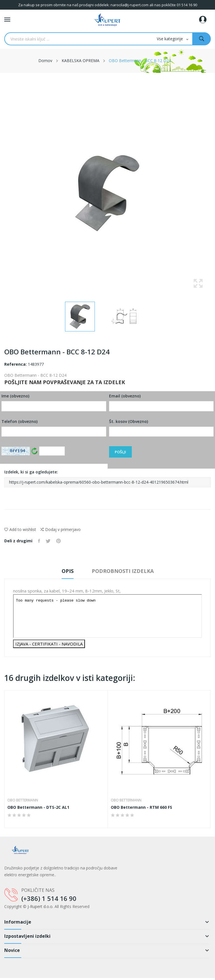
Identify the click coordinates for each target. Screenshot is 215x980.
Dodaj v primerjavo (60, 530)
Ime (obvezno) (54, 402)
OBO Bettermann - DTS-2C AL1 (38, 807)
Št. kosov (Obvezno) (161, 428)
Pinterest (59, 541)
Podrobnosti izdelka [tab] (123, 571)
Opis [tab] (68, 571)
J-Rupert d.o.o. (40, 906)
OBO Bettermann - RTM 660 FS (141, 807)
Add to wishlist (20, 529)
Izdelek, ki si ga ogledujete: (107, 478)
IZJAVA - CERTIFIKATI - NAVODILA (49, 644)
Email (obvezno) (161, 402)
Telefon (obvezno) (54, 428)
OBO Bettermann (23, 800)
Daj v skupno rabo (39, 541)
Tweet (48, 541)
